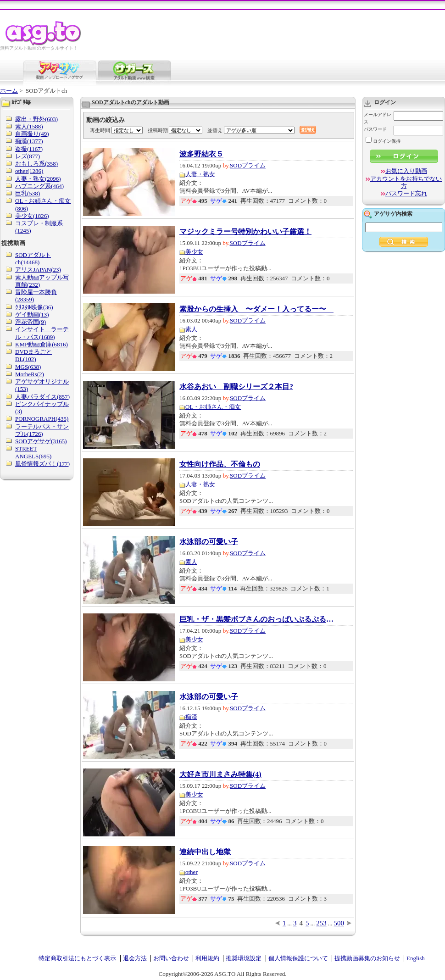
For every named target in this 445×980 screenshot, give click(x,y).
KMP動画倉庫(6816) (42, 344)
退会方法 (135, 958)
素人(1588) (29, 126)
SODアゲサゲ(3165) (41, 441)
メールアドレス (378, 118)
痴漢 (191, 717)
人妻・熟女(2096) (38, 179)
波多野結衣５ (201, 154)
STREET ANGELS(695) (33, 452)
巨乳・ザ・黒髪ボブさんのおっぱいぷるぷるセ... (257, 619)
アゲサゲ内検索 (393, 214)
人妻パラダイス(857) (42, 397)
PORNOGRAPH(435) (42, 419)
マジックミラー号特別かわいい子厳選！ (245, 232)
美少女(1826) (32, 216)
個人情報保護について (298, 958)
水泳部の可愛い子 (209, 542)
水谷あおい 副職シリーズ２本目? (236, 387)
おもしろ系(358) (36, 164)
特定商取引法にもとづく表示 (77, 958)
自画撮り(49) (32, 134)
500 (339, 923)
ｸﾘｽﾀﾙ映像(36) (34, 307)
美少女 (194, 252)
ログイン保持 (383, 141)
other (192, 872)
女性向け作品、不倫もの (220, 464)
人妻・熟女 (200, 174)
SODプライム (248, 165)
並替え (215, 130)
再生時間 (100, 130)
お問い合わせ (171, 958)
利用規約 (207, 958)
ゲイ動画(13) (32, 315)
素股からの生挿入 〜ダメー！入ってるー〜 (256, 309)
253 (321, 923)
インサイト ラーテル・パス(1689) (42, 333)
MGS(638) (28, 367)
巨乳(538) (28, 193)
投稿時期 (158, 130)
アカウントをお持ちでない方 (406, 182)
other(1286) (29, 171)
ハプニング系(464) (39, 186)
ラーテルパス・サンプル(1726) (42, 430)
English (416, 958)
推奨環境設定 (244, 958)
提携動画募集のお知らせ (367, 958)
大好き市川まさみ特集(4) (220, 774)
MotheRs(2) (30, 374)
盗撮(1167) (29, 149)
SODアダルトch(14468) (33, 259)
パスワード (375, 129)
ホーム (9, 91)
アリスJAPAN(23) (38, 270)
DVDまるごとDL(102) (33, 355)
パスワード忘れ (406, 193)
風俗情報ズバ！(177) (42, 464)
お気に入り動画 (406, 171)
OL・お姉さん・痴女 (213, 407)
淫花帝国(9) (31, 322)
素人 (191, 329)
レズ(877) (28, 156)
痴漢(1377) (29, 141)
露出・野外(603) (36, 119)
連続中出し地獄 (205, 852)
